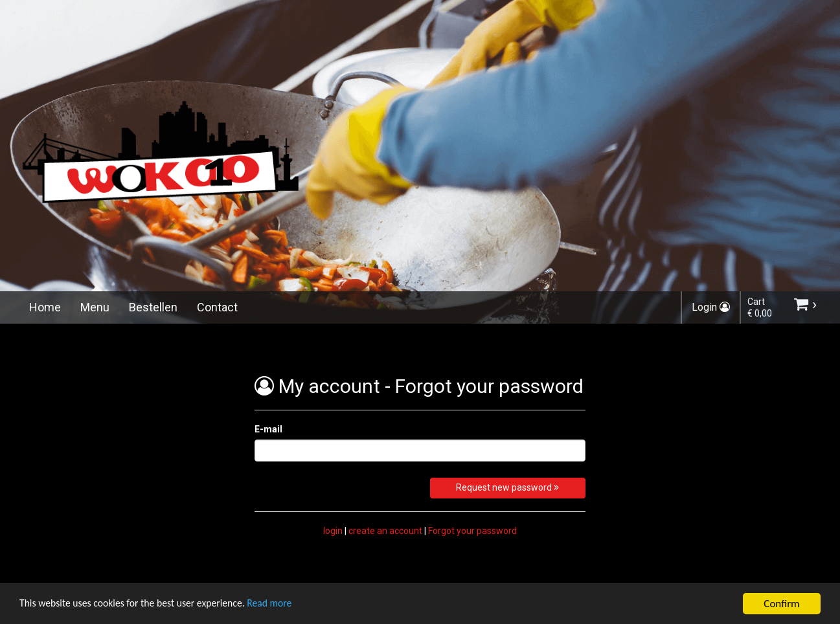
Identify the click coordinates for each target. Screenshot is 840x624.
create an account (385, 531)
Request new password (507, 487)
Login (711, 307)
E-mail (268, 429)
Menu (95, 307)
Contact (217, 307)
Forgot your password (472, 531)
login (333, 531)
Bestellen (153, 307)
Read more (290, 606)
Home (45, 307)
